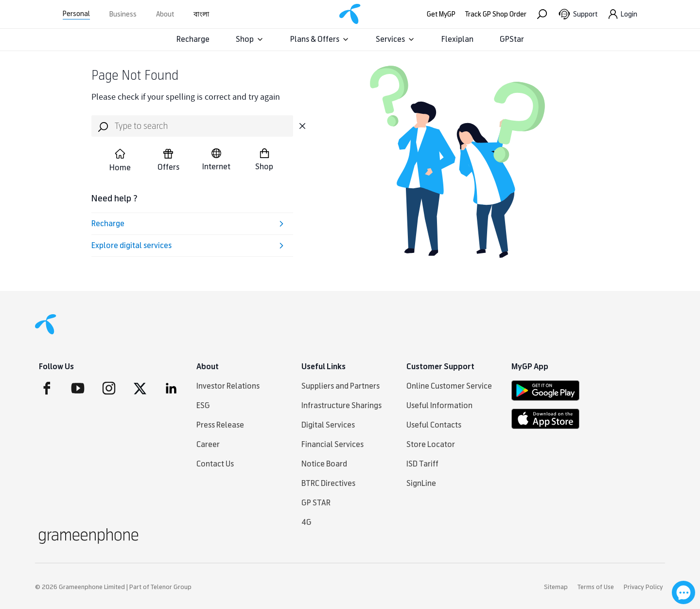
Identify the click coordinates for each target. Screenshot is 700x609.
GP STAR (316, 503)
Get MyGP (441, 14)
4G (306, 522)
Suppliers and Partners (341, 386)
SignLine (421, 483)
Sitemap (556, 587)
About (165, 14)
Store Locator (431, 444)
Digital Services (328, 425)
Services (395, 39)
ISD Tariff (422, 464)
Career (208, 444)
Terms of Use (596, 587)
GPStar (512, 39)
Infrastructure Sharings (341, 405)
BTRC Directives (328, 483)
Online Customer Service (449, 386)
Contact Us (215, 464)
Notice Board (324, 464)
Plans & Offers (320, 39)
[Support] (577, 14)
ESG (203, 405)
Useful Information (439, 405)
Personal (76, 14)
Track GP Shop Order (496, 14)
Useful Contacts (434, 425)
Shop (250, 39)
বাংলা (201, 14)
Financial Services (332, 444)
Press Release (220, 425)
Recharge (193, 39)
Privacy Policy (643, 587)
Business (123, 14)
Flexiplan (457, 39)
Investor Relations (228, 386)
